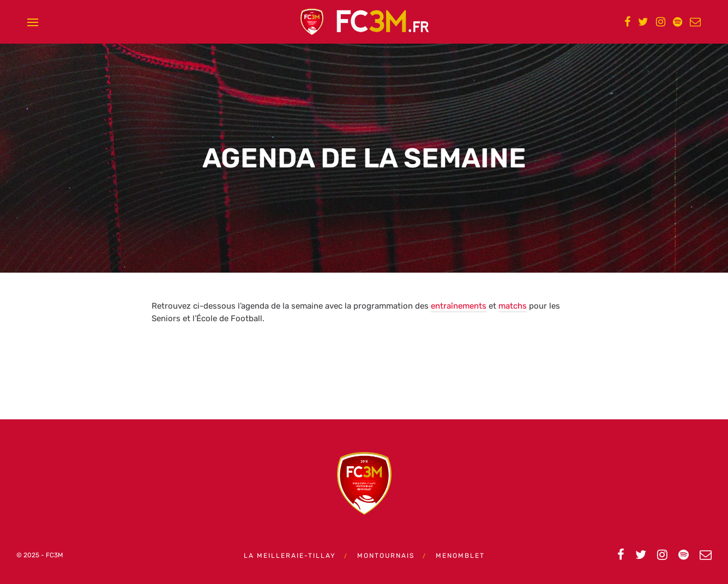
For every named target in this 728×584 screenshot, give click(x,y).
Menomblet (460, 556)
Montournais (386, 556)
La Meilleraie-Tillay (290, 556)
